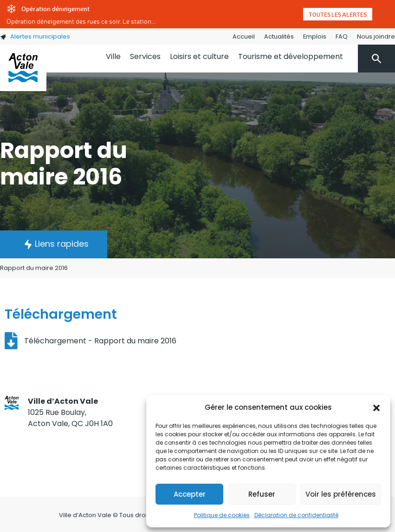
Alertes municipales (35, 36)
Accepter (190, 494)
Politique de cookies (222, 515)
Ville (113, 56)
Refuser (262, 494)
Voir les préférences (341, 494)
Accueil (244, 36)
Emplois (315, 36)
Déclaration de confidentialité (296, 515)
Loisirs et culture (199, 56)
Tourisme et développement (291, 56)
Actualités (279, 36)
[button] (376, 407)
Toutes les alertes (338, 14)
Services (145, 56)
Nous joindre (376, 36)
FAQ (342, 36)
